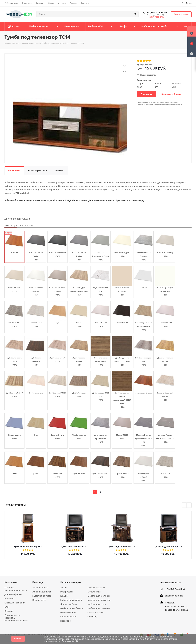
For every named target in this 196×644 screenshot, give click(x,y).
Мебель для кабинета (72, 608)
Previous (184, 505)
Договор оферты (13, 594)
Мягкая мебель (68, 612)
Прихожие (66, 621)
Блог (7, 607)
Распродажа (67, 592)
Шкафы (64, 596)
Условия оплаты (41, 587)
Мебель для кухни (97, 604)
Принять (18, 639)
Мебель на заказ (96, 587)
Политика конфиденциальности (16, 589)
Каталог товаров (71, 582)
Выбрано (8, 233)
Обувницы (93, 617)
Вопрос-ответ (39, 600)
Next (189, 505)
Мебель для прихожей (99, 600)
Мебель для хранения (99, 608)
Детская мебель (69, 604)
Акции (64, 587)
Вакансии (9, 598)
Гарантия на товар (42, 596)
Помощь (38, 582)
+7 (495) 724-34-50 (157, 12)
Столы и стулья (96, 612)
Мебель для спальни (71, 600)
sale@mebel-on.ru (157, 17)
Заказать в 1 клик (171, 94)
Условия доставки (42, 592)
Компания (11, 582)
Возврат (9, 611)
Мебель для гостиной (99, 596)
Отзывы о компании (15, 603)
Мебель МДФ (94, 592)
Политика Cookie (70, 641)
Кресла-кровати (68, 617)
